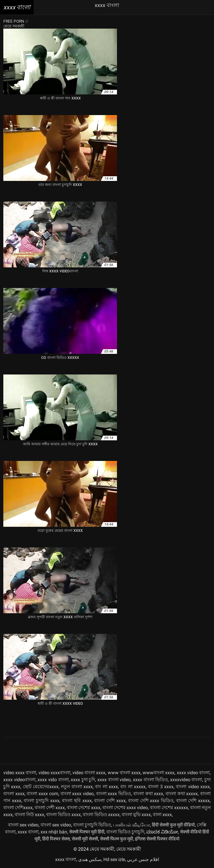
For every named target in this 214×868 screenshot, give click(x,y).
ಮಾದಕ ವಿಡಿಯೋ (162, 832)
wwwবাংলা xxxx (159, 773)
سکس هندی (90, 859)
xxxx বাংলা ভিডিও (150, 780)
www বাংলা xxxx (124, 773)
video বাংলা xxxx (89, 773)
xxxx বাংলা (28, 832)
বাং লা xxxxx (133, 787)
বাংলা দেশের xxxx (84, 807)
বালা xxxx (162, 814)
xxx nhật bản (54, 832)
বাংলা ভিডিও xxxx (63, 814)
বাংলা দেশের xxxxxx (169, 807)
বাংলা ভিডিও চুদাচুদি (125, 832)
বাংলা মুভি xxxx (136, 814)
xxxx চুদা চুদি (83, 780)
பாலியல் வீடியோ (131, 825)
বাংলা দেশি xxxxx (193, 800)
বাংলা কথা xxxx (148, 794)
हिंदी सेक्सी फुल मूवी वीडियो (173, 825)
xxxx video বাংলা (193, 773)
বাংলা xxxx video (77, 794)
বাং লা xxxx (107, 787)
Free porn (14, 21)
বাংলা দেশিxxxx (18, 807)
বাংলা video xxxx (193, 787)
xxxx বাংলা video (114, 780)
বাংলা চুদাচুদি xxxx (41, 800)
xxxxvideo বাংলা (186, 780)
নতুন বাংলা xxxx (77, 787)
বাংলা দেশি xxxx (110, 800)
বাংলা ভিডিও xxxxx (101, 814)
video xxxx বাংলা (20, 773)
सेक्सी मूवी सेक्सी (85, 839)
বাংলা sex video (23, 825)
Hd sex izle (114, 859)
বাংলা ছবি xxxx (77, 800)
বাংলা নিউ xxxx (29, 814)
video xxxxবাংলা (54, 773)
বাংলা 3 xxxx (161, 787)
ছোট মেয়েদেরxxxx (41, 787)
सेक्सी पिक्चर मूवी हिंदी (87, 832)
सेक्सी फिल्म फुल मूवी (116, 839)
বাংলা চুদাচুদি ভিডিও (92, 825)
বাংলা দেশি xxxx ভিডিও (151, 800)
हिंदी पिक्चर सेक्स (56, 839)
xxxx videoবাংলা (19, 780)
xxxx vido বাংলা (53, 780)
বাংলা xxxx (14, 794)
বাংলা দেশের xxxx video (125, 807)
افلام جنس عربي (143, 859)
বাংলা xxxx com (42, 794)
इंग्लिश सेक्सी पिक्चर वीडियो (157, 839)
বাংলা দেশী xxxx (50, 807)
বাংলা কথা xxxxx (182, 794)
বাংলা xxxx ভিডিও (113, 794)
